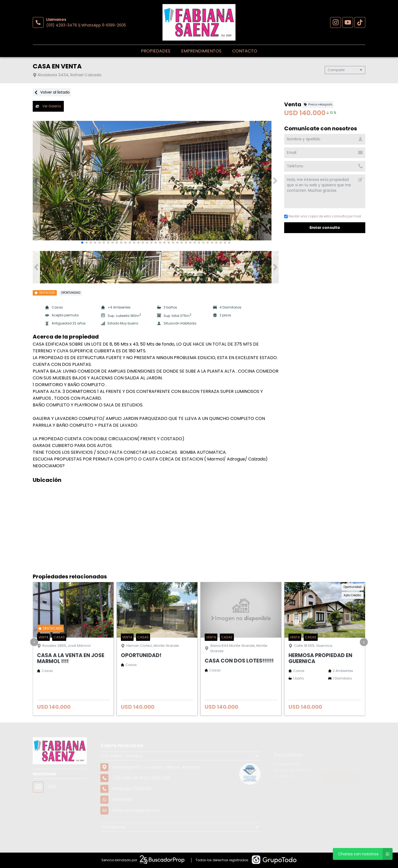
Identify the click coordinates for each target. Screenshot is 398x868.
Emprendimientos (201, 51)
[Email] (325, 153)
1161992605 (122, 819)
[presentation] (34, 642)
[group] (156, 181)
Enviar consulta (325, 228)
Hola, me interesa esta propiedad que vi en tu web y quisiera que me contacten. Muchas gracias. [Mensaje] (325, 191)
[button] (275, 181)
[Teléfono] (325, 166)
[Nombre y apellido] (325, 139)
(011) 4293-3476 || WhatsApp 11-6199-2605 (86, 25)
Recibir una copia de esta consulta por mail (323, 216)
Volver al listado (52, 92)
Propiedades (156, 51)
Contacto (245, 51)
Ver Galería (48, 106)
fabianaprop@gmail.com (136, 829)
